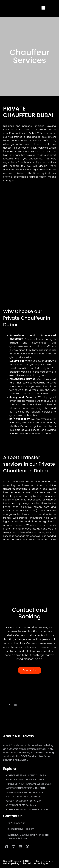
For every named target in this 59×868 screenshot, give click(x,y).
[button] (44, 8)
